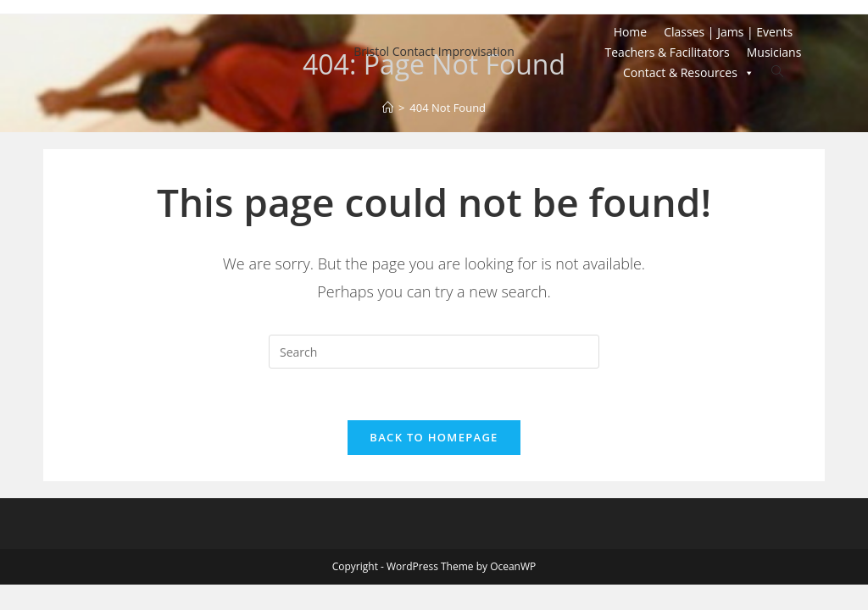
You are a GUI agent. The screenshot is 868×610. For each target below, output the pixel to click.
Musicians (774, 52)
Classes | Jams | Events (728, 32)
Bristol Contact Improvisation (434, 51)
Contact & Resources (689, 73)
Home (631, 32)
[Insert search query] (434, 352)
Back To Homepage (434, 437)
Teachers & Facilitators (667, 52)
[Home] (388, 108)
